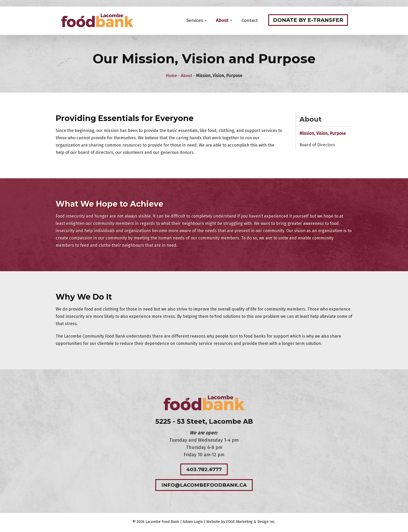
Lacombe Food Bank (162, 523)
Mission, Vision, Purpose (324, 134)
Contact (250, 21)
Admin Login (193, 523)
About (223, 21)
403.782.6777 (204, 471)
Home (171, 76)
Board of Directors (318, 146)
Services (195, 21)
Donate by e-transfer (309, 21)
